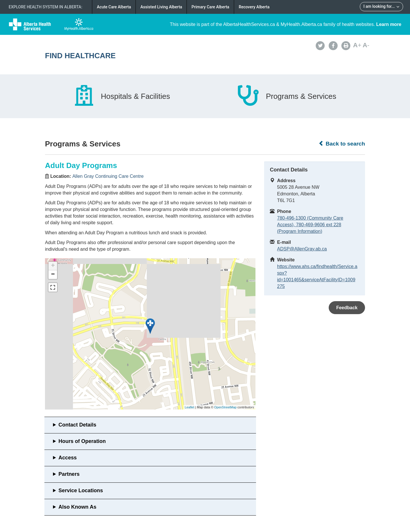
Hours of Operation (82, 441)
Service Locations (81, 491)
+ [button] (53, 266)
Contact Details (77, 425)
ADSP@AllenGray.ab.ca (302, 249)
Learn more (389, 24)
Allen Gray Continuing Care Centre (108, 176)
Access (68, 458)
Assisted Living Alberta (161, 7)
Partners (69, 474)
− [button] (53, 275)
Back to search (342, 144)
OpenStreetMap (225, 407)
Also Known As (77, 507)
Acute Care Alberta (114, 7)
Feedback (347, 308)
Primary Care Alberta (210, 7)
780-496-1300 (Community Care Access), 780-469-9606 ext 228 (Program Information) (310, 225)
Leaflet (190, 407)
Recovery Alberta (254, 7)
